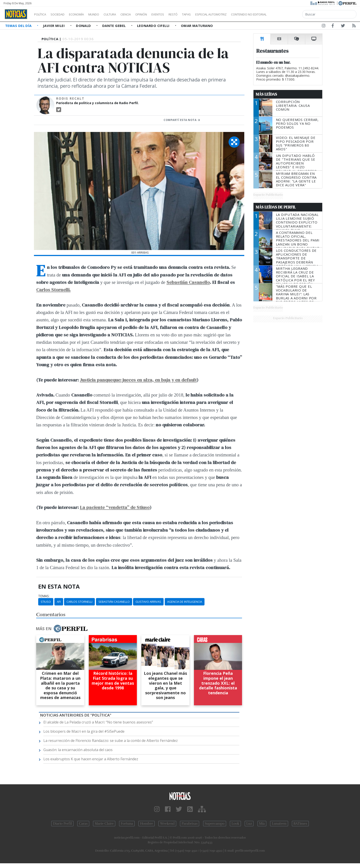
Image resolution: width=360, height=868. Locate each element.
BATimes (300, 824)
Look (235, 824)
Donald (84, 26)
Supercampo (215, 824)
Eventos (179, 14)
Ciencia (141, 14)
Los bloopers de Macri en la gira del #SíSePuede (84, 731)
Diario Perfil (62, 824)
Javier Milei (54, 26)
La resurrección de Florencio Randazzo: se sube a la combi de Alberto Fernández (111, 741)
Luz (249, 824)
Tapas (212, 14)
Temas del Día (19, 26)
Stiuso (46, 602)
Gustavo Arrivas (148, 602)
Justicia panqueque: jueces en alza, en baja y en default (138, 380)
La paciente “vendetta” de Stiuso (115, 507)
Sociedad (62, 14)
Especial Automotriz (241, 14)
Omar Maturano (197, 26)
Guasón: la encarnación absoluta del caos (78, 750)
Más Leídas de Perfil (276, 207)
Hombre (147, 824)
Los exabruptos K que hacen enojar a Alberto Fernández (91, 759)
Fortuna (127, 824)
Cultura (123, 14)
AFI (59, 602)
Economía (84, 14)
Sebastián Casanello (188, 282)
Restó (197, 14)
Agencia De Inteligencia (185, 602)
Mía (262, 824)
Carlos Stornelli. (53, 290)
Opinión (160, 14)
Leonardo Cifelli (154, 26)
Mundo (104, 14)
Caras (83, 824)
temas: (44, 596)
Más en (62, 629)
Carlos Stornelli (79, 602)
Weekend (167, 824)
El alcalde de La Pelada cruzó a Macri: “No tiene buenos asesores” (98, 722)
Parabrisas (190, 824)
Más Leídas (266, 94)
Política (42, 14)
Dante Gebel (114, 26)
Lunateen (279, 824)
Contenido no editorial (287, 14)
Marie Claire (104, 824)
